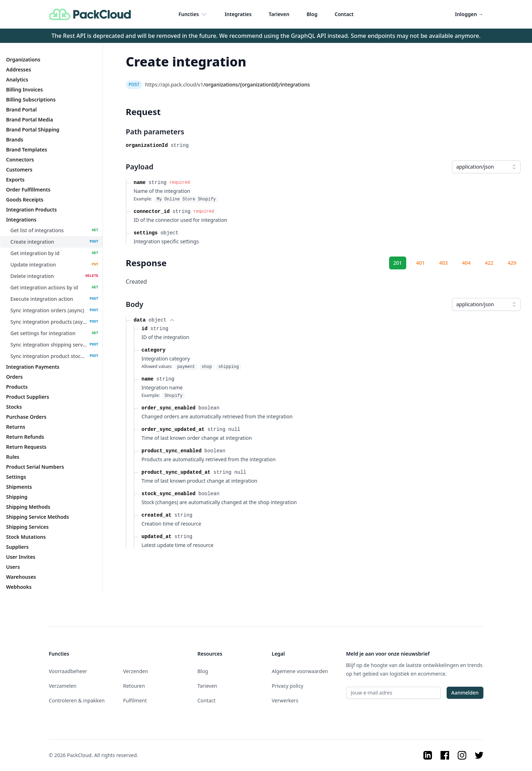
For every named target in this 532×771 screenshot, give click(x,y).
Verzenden (136, 671)
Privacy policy (288, 686)
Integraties (238, 14)
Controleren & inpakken (77, 700)
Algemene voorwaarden (300, 671)
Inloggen (469, 14)
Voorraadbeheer (68, 671)
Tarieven (279, 14)
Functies (193, 14)
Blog (312, 14)
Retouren (134, 686)
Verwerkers (285, 700)
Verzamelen (63, 686)
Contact (344, 14)
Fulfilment (135, 700)
